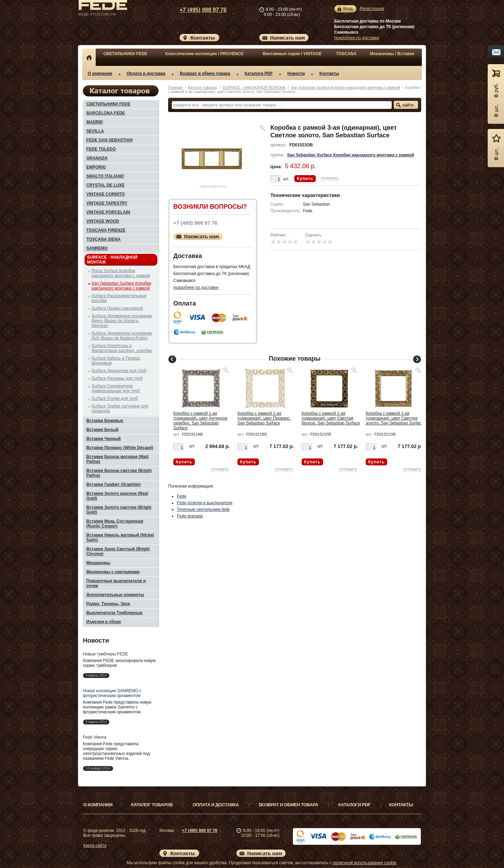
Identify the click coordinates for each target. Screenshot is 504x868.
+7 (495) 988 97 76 (197, 10)
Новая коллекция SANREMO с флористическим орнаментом (112, 693)
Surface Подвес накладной (117, 308)
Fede (181, 496)
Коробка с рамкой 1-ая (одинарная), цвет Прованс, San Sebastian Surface (264, 418)
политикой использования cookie (364, 863)
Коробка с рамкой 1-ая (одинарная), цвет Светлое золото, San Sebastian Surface (395, 418)
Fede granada (190, 516)
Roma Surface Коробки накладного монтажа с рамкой (121, 273)
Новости (296, 74)
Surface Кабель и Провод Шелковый (116, 361)
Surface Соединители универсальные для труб (116, 388)
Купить (305, 179)
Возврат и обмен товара (205, 74)
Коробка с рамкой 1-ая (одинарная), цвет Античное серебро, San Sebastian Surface (200, 421)
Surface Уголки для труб (115, 398)
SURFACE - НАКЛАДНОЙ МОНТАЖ (254, 87)
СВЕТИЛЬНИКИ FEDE (125, 54)
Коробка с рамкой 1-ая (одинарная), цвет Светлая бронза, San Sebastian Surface (331, 418)
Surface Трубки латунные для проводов (120, 409)
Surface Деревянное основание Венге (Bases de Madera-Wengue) (122, 321)
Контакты (329, 74)
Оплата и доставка (146, 74)
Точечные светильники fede (203, 509)
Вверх (448, 846)
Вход (348, 9)
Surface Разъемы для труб (117, 378)
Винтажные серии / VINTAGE (292, 54)
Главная (175, 87)
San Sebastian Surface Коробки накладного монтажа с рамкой (345, 87)
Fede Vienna (95, 737)
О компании (100, 74)
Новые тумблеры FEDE (106, 654)
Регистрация (372, 9)
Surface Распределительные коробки (119, 298)
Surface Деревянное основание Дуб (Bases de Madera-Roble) (122, 336)
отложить (330, 178)
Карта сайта (95, 845)
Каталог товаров (202, 87)
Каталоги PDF (259, 74)
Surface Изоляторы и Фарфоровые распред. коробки (122, 348)
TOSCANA (346, 54)
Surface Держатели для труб (119, 371)
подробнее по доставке (357, 38)
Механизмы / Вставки (392, 54)
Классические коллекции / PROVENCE (205, 54)
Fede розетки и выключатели (205, 503)
